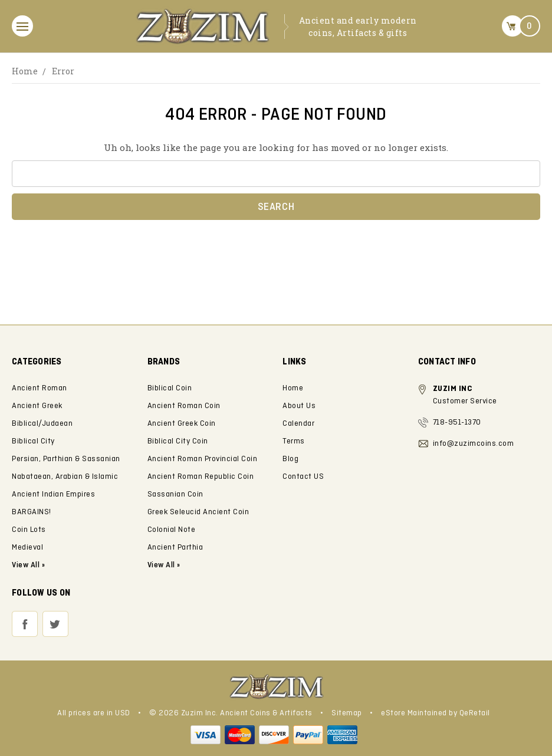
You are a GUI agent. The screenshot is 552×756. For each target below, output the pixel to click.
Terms (294, 441)
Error (63, 71)
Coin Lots (29, 530)
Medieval (27, 548)
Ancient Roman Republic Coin (201, 477)
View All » (164, 565)
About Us (299, 406)
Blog (290, 459)
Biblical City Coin (178, 441)
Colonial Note (172, 530)
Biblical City (33, 441)
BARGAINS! (32, 512)
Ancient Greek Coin (182, 424)
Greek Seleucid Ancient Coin (198, 512)
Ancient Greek (37, 406)
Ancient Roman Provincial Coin (203, 459)
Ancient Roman (40, 388)
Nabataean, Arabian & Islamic (65, 477)
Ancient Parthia (175, 548)
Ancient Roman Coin (184, 406)
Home (25, 71)
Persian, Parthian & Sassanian (66, 459)
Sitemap (347, 713)
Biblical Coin (170, 388)
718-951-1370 (457, 423)
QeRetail (475, 713)
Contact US (303, 477)
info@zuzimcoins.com (474, 444)
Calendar (298, 424)
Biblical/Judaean (42, 424)
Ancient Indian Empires (53, 494)
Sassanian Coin (175, 494)
